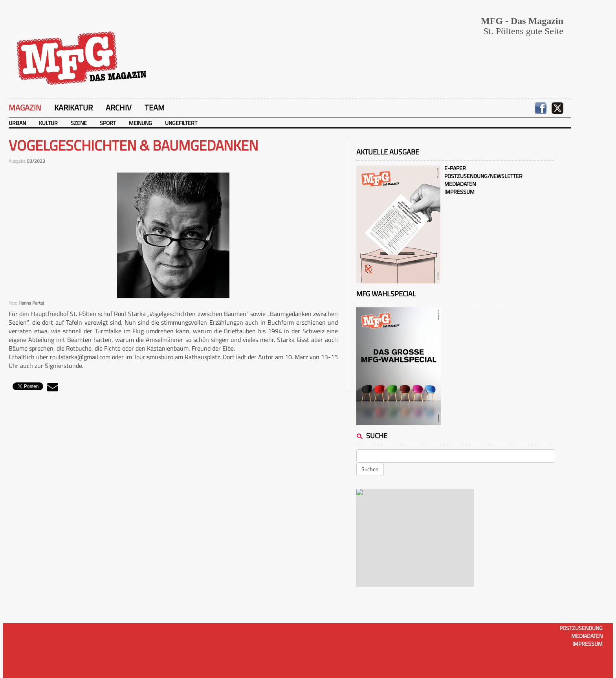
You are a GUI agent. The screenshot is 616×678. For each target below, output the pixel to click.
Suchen (370, 469)
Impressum (459, 192)
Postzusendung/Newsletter (483, 176)
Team (155, 107)
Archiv (119, 107)
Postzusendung (581, 628)
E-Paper (455, 168)
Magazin (25, 107)
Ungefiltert (181, 123)
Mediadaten (460, 184)
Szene (79, 123)
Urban (17, 123)
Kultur (48, 123)
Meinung (140, 123)
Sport (108, 123)
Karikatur (73, 107)
